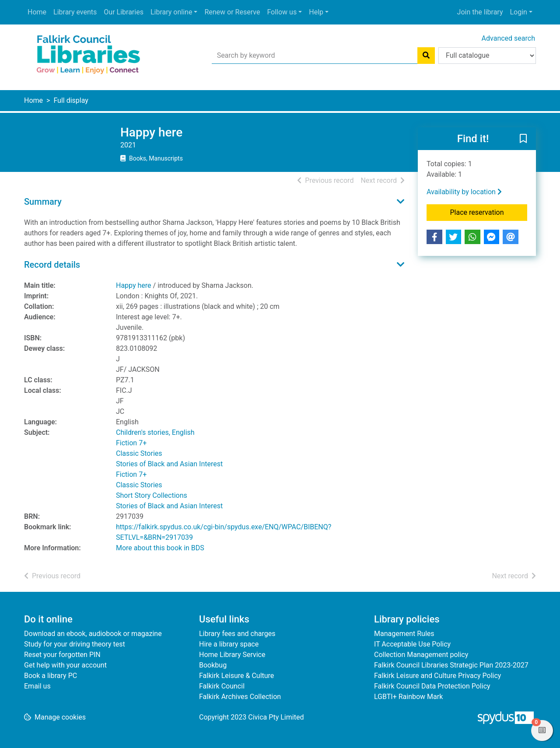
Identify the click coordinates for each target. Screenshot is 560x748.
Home (37, 12)
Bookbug (213, 665)
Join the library (480, 12)
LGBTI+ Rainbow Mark (408, 697)
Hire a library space (229, 644)
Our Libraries (124, 12)
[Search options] (487, 56)
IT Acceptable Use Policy (412, 644)
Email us (37, 686)
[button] (523, 139)
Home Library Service (232, 655)
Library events (75, 12)
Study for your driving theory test (75, 644)
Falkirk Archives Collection (240, 697)
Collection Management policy (421, 655)
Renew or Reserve (232, 12)
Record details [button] (52, 265)
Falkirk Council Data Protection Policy (432, 686)
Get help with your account (65, 665)
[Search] (426, 56)
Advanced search (508, 38)
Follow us (282, 12)
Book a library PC (51, 676)
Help (316, 12)
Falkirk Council (222, 686)
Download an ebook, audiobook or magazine (93, 634)
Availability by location (464, 192)
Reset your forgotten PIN (62, 655)
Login (518, 12)
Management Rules (404, 634)
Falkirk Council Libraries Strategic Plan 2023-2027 (451, 665)
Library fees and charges (237, 634)
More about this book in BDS (160, 548)
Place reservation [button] (489, 212)
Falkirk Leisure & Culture (236, 676)
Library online (171, 12)
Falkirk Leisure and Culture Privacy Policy (437, 676)
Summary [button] (43, 202)
